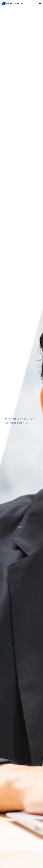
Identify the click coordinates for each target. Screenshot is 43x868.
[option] (21, 437)
